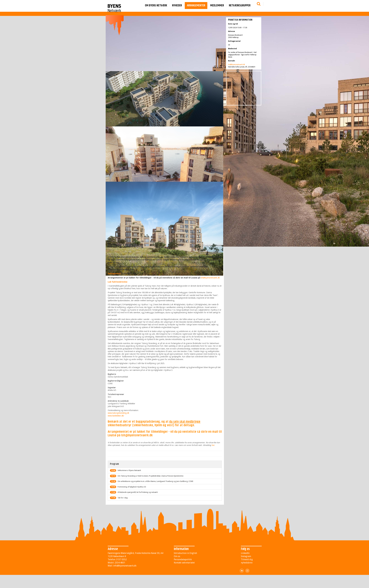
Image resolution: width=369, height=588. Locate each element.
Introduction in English (185, 553)
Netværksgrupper (240, 6)
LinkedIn (245, 553)
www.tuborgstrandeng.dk (118, 413)
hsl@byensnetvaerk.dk (237, 65)
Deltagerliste (114, 274)
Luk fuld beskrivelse (118, 282)
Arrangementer (196, 6)
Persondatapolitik (183, 559)
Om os (177, 556)
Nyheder (177, 6)
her (213, 445)
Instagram (246, 556)
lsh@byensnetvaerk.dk (210, 278)
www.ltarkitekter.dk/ (116, 416)
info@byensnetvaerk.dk (125, 566)
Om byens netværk (156, 6)
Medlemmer (217, 6)
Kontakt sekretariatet (184, 563)
